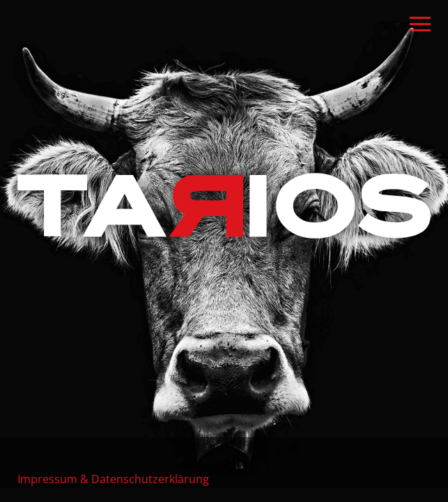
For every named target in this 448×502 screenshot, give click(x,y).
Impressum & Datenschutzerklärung (113, 479)
